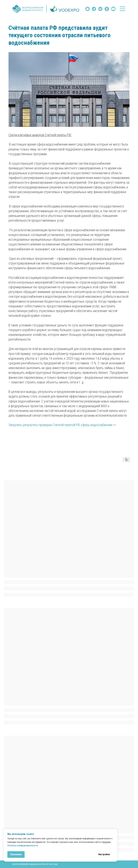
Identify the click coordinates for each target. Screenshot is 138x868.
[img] (100, 9)
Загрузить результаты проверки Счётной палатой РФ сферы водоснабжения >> (62, 425)
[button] (122, 9)
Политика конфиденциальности (23, 846)
